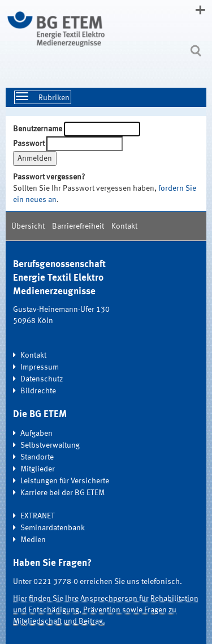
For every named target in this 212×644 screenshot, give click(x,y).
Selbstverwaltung (50, 445)
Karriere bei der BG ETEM (62, 493)
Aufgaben (36, 433)
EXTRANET (38, 516)
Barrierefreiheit (78, 226)
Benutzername (38, 129)
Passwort (29, 144)
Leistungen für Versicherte (65, 481)
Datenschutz (42, 379)
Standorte (37, 457)
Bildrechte (38, 391)
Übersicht (28, 226)
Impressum (40, 367)
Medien (33, 540)
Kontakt (124, 226)
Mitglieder (38, 469)
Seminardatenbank (53, 528)
